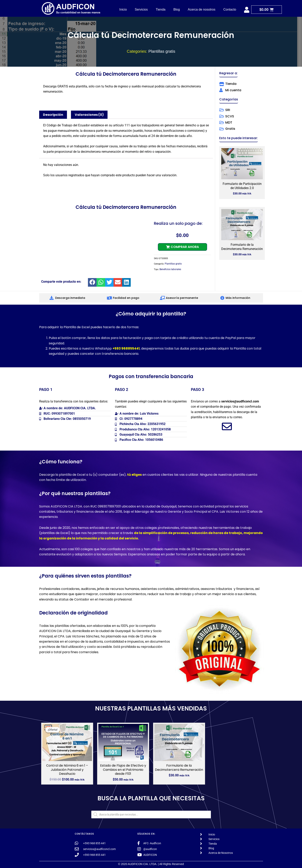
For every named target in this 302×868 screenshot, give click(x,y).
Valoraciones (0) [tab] (89, 115)
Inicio (123, 9)
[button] (182, 247)
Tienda (160, 9)
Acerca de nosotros (202, 9)
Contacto (230, 9)
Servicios (141, 9)
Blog (177, 9)
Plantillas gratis (162, 51)
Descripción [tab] (53, 115)
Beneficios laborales (170, 269)
